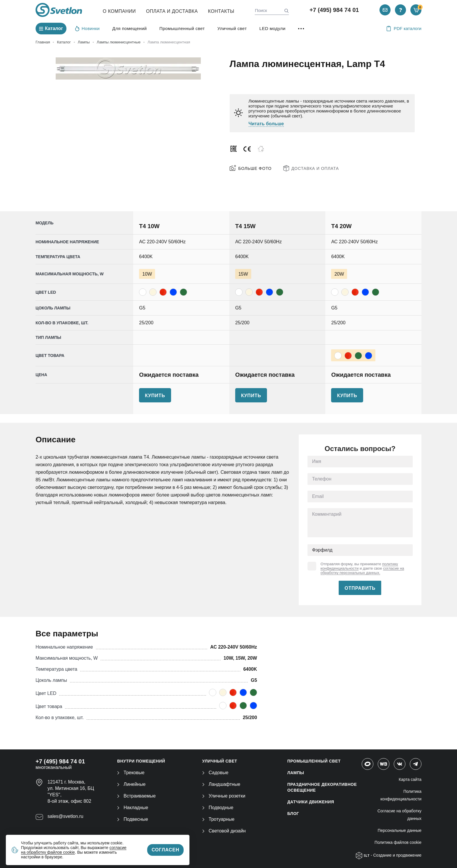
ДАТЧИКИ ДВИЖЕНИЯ (311, 802)
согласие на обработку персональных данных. (362, 571)
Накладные (133, 808)
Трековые (131, 773)
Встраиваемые (136, 796)
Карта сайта (410, 779)
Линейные (131, 784)
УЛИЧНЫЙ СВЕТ (220, 761)
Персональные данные (400, 830)
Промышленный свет (182, 28)
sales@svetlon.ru (65, 816)
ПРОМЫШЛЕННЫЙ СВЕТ (314, 761)
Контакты (221, 11)
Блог (293, 814)
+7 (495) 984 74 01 (334, 10)
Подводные (218, 808)
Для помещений (129, 28)
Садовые (215, 773)
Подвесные (133, 819)
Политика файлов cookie (398, 842)
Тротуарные (218, 819)
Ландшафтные (221, 784)
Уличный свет (232, 28)
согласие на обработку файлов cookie (74, 850)
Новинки (87, 28)
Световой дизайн (224, 831)
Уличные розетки (224, 796)
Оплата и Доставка (172, 11)
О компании (119, 11)
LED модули (273, 28)
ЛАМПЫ (296, 773)
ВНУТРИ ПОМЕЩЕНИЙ (141, 761)
